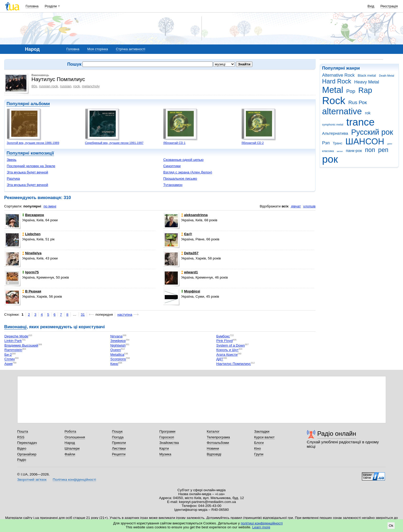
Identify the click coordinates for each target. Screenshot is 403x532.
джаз (390, 144)
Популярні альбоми (28, 104)
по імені (50, 206)
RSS (21, 437)
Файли (70, 454)
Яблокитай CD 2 (253, 143)
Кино (114, 364)
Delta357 (190, 253)
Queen (115, 350)
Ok (391, 526)
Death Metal (387, 76)
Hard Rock (337, 81)
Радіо (22, 460)
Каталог (213, 431)
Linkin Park (13, 341)
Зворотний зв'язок (32, 480)
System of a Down (231, 345)
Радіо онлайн (337, 434)
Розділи (51, 6)
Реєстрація (389, 6)
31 (83, 315)
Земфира (118, 341)
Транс (338, 143)
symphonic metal (333, 124)
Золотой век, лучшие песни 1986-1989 (33, 143)
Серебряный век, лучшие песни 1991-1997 (114, 143)
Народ (70, 443)
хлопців (309, 206)
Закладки (262, 431)
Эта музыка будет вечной (27, 172)
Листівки (119, 448)
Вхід (371, 6)
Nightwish (118, 345)
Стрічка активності (130, 49)
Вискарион (33, 215)
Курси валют (264, 437)
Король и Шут (227, 350)
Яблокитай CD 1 (174, 143)
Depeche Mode (16, 336)
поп (370, 150)
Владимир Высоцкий (21, 345)
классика (328, 151)
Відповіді (214, 454)
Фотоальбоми (218, 443)
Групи (259, 454)
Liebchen (31, 234)
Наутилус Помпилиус (234, 364)
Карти (164, 448)
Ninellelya (32, 253)
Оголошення (75, 437)
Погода (118, 437)
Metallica (117, 355)
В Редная (32, 291)
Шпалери (72, 448)
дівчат (296, 206)
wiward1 (190, 272)
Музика (165, 454)
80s (34, 86)
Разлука (13, 179)
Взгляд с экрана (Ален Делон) (188, 172)
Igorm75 (31, 272)
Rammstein (13, 350)
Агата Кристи (227, 355)
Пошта (23, 431)
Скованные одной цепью (183, 160)
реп (383, 150)
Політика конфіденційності (74, 480)
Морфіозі (191, 291)
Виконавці (15, 327)
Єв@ (187, 234)
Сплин (10, 359)
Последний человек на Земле (31, 166)
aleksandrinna (194, 215)
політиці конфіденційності (262, 523)
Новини (213, 448)
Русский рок (372, 132)
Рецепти (119, 454)
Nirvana (116, 336)
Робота (70, 431)
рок (330, 159)
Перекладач (27, 443)
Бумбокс (223, 336)
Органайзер (27, 454)
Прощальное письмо (180, 179)
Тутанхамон (173, 185)
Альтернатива (335, 133)
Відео (22, 448)
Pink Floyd (225, 341)
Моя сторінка (98, 49)
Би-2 (8, 355)
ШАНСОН (365, 141)
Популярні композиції (30, 153)
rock (77, 86)
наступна (125, 315)
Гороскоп (167, 437)
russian (66, 86)
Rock (334, 101)
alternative (342, 111)
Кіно (258, 448)
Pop (351, 91)
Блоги (259, 443)
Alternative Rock (338, 75)
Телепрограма (219, 437)
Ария (9, 364)
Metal (333, 90)
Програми (167, 431)
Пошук (117, 431)
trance (360, 122)
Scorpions (118, 359)
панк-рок (354, 151)
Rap (365, 90)
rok (368, 113)
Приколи (119, 443)
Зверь (12, 160)
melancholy (91, 86)
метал (340, 151)
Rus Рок (358, 102)
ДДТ (220, 359)
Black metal (367, 75)
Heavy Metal (367, 82)
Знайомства (169, 443)
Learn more (261, 527)
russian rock (48, 86)
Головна (32, 6)
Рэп (326, 143)
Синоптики (172, 166)
